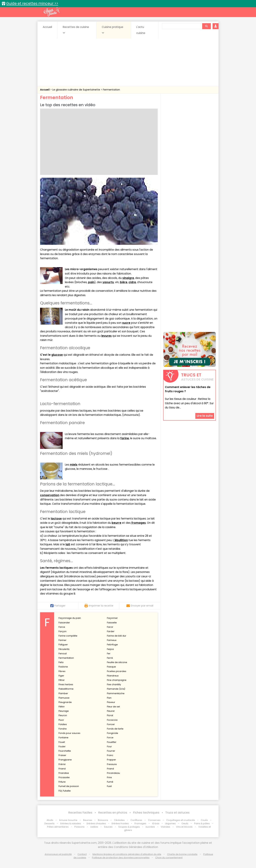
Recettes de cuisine (76, 30)
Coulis (204, 820)
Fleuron (63, 715)
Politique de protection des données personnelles (121, 858)
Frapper (111, 760)
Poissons (79, 827)
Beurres (88, 820)
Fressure (112, 764)
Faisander (64, 623)
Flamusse (64, 698)
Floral (110, 715)
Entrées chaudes (96, 823)
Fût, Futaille (65, 791)
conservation (50, 495)
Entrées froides (120, 823)
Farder (111, 631)
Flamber (63, 693)
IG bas (156, 823)
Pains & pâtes (202, 823)
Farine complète (68, 636)
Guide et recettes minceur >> (32, 3)
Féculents (64, 649)
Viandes (165, 827)
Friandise (64, 773)
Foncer (111, 724)
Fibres (62, 671)
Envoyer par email (140, 606)
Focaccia (112, 720)
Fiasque (111, 667)
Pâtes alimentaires (58, 827)
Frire (109, 777)
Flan (109, 698)
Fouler (62, 746)
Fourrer (111, 751)
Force (110, 738)
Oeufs (185, 823)
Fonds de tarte (115, 729)
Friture (62, 782)
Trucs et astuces (177, 813)
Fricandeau (113, 773)
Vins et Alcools (184, 827)
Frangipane (65, 760)
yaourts (108, 282)
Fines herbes (66, 684)
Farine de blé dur (117, 636)
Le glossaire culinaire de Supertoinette (77, 90)
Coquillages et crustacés (181, 820)
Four (109, 746)
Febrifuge (112, 645)
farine (125, 438)
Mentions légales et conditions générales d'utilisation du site (127, 854)
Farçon (63, 631)
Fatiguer (63, 645)
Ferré (110, 658)
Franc (110, 755)
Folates (63, 724)
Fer (109, 654)
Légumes (170, 823)
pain (91, 282)
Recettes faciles (80, 813)
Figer (61, 676)
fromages (138, 523)
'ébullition (121, 540)
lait (68, 544)
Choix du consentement (169, 858)
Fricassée (64, 777)
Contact (82, 854)
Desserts (49, 823)
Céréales (119, 820)
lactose (56, 519)
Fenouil (63, 654)
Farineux (112, 640)
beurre (116, 523)
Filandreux (113, 676)
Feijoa (110, 649)
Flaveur (111, 702)
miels (74, 465)
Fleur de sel (113, 707)
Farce (62, 627)
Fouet (62, 742)
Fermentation (111, 90)
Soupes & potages (129, 827)
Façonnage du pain (70, 618)
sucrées (150, 827)
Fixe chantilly (114, 684)
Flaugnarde (65, 702)
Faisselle (112, 623)
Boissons (103, 820)
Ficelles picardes (117, 671)
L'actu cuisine (141, 30)
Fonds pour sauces (69, 733)
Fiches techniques (146, 813)
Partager (58, 606)
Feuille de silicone (117, 662)
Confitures (136, 820)
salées (94, 827)
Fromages (140, 823)
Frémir (62, 764)
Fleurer (111, 711)
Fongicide (113, 733)
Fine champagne (117, 680)
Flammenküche (116, 693)
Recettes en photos (113, 813)
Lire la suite (205, 416)
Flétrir (62, 707)
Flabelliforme (66, 689)
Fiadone (63, 667)
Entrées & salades (71, 823)
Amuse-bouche (68, 820)
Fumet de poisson (69, 786)
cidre (132, 282)
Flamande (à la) (116, 689)
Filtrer (62, 680)
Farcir (110, 627)
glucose (57, 355)
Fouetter (112, 742)
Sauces (108, 827)
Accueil (47, 27)
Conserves (154, 820)
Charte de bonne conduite (182, 854)
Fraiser (62, 755)
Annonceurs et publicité (58, 854)
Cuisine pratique (113, 30)
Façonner (112, 618)
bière (124, 282)
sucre (126, 323)
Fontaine (63, 738)
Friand (62, 769)
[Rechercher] (206, 26)
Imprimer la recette (99, 606)
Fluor (61, 720)
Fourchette (65, 751)
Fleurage (64, 711)
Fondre (63, 729)
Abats (50, 820)
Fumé (110, 782)
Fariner (63, 640)
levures (106, 336)
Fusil (109, 786)
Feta (61, 662)
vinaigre (128, 278)
